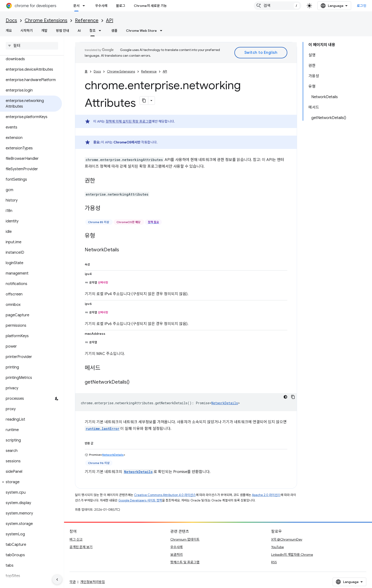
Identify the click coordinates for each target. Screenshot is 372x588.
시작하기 (27, 31)
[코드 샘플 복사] (293, 397)
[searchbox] (32, 46)
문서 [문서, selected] (76, 6)
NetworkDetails (225, 403)
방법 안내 (63, 31)
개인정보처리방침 (93, 582)
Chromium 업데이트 (185, 539)
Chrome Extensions (46, 21)
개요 (9, 31)
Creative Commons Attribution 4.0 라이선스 (165, 495)
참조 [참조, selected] (93, 31)
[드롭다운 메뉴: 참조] (101, 31)
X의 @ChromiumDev (287, 539)
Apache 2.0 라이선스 (266, 495)
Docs (11, 21)
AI (79, 31)
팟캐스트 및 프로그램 (185, 562)
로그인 (362, 6)
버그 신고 (76, 539)
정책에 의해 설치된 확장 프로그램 (129, 121)
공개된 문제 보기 (81, 547)
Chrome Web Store (141, 31)
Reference (87, 21)
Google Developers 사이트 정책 (140, 500)
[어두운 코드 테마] (285, 397)
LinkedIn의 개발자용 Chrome (292, 555)
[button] (31, 482)
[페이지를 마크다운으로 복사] (144, 101)
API (110, 21)
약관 (73, 582)
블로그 (121, 6)
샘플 (114, 31)
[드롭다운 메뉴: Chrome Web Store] (163, 31)
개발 (44, 31)
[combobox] (278, 6)
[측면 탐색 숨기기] (57, 579)
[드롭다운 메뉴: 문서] (85, 6)
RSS (274, 562)
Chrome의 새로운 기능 (150, 6)
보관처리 (177, 555)
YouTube (277, 547)
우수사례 (101, 6)
